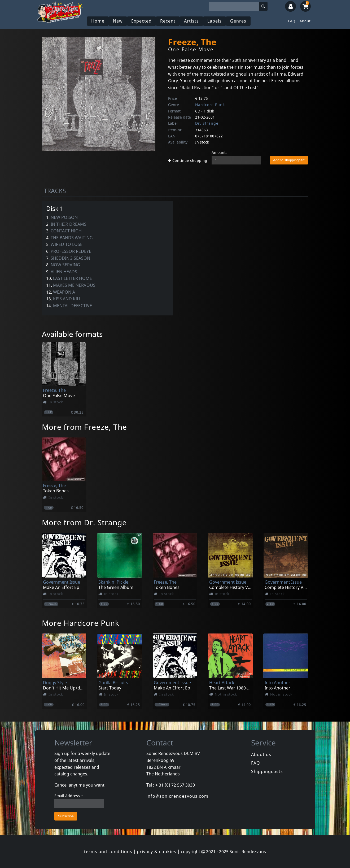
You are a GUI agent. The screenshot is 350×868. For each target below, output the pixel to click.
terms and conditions (108, 852)
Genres (238, 21)
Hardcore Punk (210, 105)
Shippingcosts (267, 771)
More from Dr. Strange (84, 522)
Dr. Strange (207, 123)
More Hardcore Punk (81, 623)
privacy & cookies (157, 852)
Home (98, 21)
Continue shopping (188, 160)
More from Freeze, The (84, 427)
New (118, 21)
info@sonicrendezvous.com (177, 796)
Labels (215, 21)
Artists (191, 21)
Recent (168, 21)
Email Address (69, 796)
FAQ (292, 21)
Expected (141, 21)
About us (261, 754)
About (305, 21)
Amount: (219, 152)
